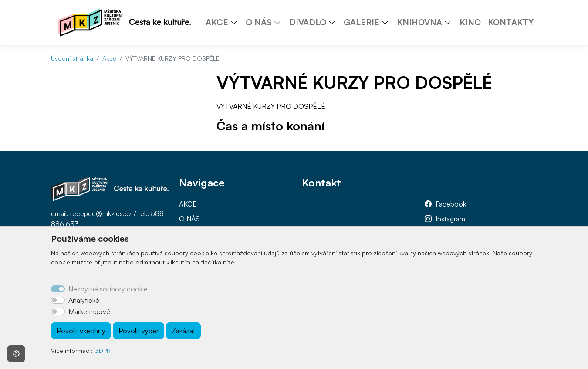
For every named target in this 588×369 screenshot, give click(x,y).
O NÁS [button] (259, 22)
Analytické (84, 300)
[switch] (58, 300)
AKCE (188, 204)
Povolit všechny (81, 331)
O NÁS (189, 219)
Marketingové (89, 311)
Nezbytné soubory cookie (108, 289)
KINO (470, 22)
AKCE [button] (217, 22)
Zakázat (183, 331)
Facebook (451, 204)
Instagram (450, 219)
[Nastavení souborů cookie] (16, 354)
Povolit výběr (139, 331)
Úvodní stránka (72, 58)
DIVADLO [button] (308, 22)
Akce (109, 58)
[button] (237, 22)
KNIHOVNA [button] (419, 22)
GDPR (102, 350)
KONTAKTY (511, 22)
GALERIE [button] (362, 22)
